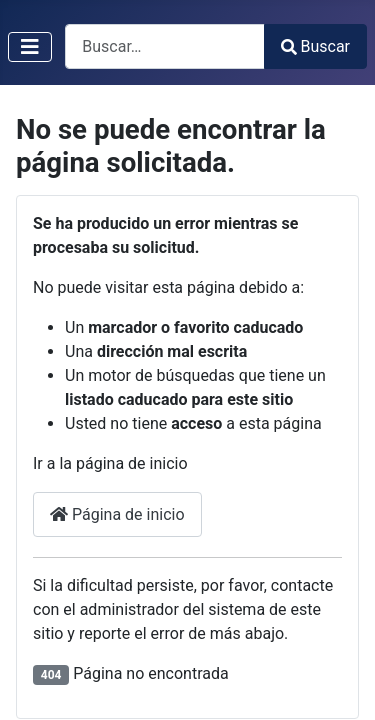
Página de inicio (117, 514)
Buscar (315, 46)
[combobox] (165, 46)
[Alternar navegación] (30, 47)
